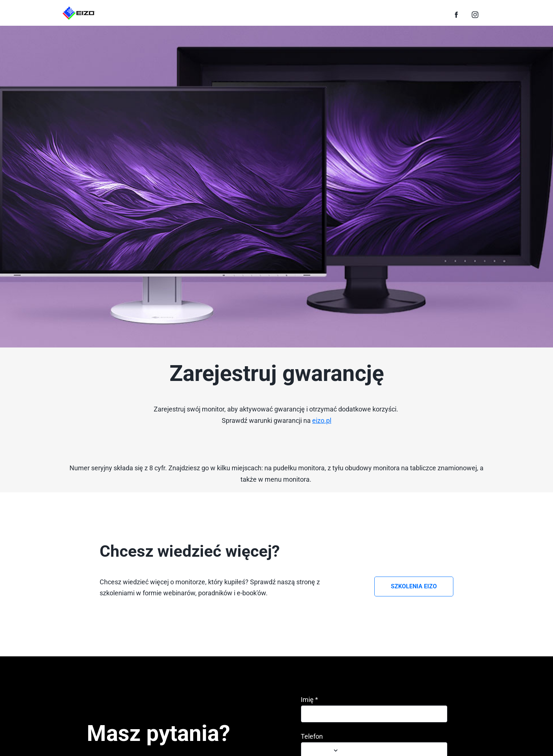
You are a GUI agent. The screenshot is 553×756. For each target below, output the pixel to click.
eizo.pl (322, 420)
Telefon (312, 737)
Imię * (309, 700)
